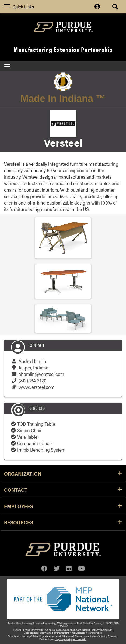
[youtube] (81, 568)
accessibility (59, 636)
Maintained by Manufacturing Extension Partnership (71, 633)
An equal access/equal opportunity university (72, 630)
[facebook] (44, 568)
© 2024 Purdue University (28, 630)
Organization (63, 473)
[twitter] (57, 568)
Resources (63, 522)
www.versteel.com (36, 387)
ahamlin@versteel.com (41, 374)
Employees (63, 506)
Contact (63, 490)
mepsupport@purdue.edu (71, 639)
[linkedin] (69, 568)
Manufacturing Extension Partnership (63, 49)
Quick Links (19, 7)
